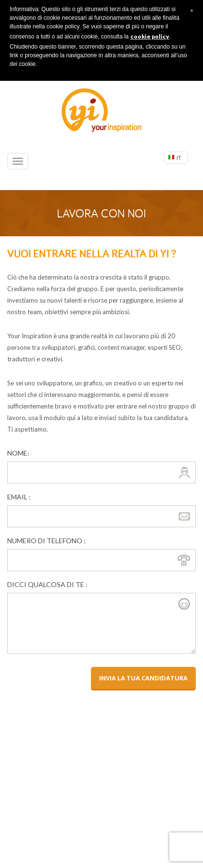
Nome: (18, 453)
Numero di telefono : (46, 541)
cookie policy (150, 36)
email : (19, 497)
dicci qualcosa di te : (47, 584)
